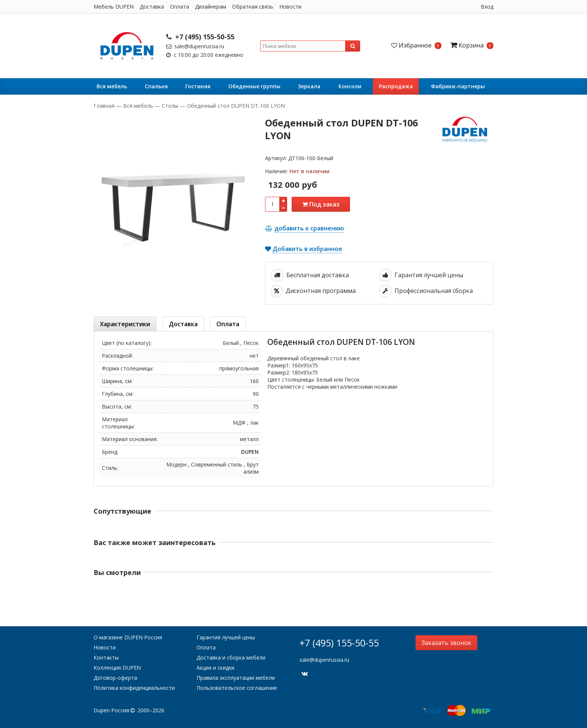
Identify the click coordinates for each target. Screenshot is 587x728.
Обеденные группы (254, 86)
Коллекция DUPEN (117, 668)
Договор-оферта (115, 678)
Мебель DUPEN (114, 7)
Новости (290, 7)
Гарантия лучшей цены (226, 637)
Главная (105, 106)
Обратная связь (253, 7)
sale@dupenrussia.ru (195, 46)
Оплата (180, 7)
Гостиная (198, 86)
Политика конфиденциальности (134, 688)
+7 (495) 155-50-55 (200, 37)
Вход (487, 7)
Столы (170, 106)
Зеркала (309, 86)
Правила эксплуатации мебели (236, 678)
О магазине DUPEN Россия (128, 637)
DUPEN (250, 452)
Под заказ (321, 204)
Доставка (152, 7)
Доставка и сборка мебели (231, 657)
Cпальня (156, 86)
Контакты (106, 657)
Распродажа (396, 86)
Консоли (350, 86)
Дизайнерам (211, 7)
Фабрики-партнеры (458, 86)
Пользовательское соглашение (237, 688)
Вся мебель (112, 86)
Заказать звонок (446, 643)
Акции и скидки (215, 668)
